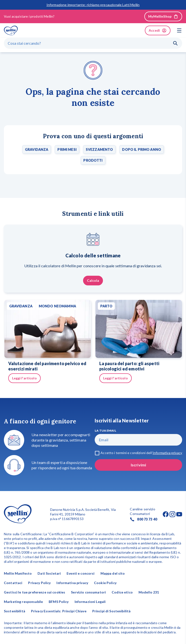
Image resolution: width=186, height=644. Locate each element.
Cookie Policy (105, 583)
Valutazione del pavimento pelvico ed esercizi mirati (47, 366)
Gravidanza (37, 149)
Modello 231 (149, 592)
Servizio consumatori (88, 592)
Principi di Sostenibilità (112, 611)
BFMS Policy (59, 602)
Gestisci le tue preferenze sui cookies (35, 592)
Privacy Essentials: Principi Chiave (59, 611)
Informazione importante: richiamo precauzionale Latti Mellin (93, 5)
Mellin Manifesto (18, 573)
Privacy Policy (39, 583)
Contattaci (13, 583)
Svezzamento (99, 149)
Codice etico (122, 592)
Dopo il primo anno (142, 149)
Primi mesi (67, 149)
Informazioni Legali (90, 602)
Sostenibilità (15, 611)
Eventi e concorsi (81, 573)
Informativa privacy (72, 583)
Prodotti (93, 160)
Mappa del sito (113, 573)
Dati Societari (49, 573)
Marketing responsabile (23, 602)
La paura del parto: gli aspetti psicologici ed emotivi (129, 366)
